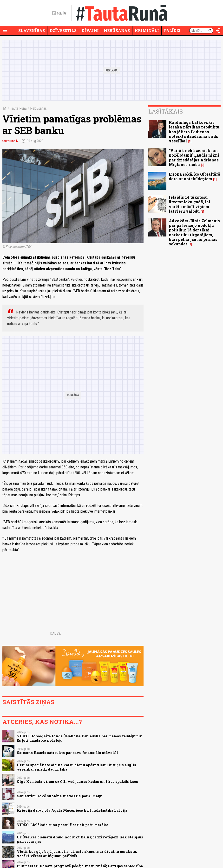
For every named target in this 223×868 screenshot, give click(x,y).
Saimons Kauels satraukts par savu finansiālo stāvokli (67, 753)
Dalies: (56, 633)
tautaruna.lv (10, 141)
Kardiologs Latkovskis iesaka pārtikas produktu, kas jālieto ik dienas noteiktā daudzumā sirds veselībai (195, 132)
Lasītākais (166, 111)
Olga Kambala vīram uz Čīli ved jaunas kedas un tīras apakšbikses (77, 782)
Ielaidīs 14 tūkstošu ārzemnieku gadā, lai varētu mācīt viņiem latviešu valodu (190, 204)
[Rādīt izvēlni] (5, 31)
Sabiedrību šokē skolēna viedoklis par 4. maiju (60, 796)
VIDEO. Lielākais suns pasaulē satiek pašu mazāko (63, 825)
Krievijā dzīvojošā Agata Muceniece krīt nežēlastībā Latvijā (72, 810)
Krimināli (147, 30)
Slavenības (32, 30)
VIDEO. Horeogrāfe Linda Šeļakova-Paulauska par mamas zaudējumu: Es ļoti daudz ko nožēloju (79, 738)
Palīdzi (172, 30)
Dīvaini (90, 30)
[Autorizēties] (218, 31)
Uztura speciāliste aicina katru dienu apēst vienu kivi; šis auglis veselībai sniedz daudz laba (76, 767)
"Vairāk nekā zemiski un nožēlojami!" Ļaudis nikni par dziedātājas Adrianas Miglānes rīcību (194, 157)
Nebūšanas (117, 30)
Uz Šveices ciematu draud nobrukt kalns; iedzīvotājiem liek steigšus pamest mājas (80, 839)
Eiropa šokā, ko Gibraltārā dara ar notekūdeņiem (195, 176)
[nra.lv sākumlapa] (59, 13)
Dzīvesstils (63, 30)
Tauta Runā (18, 108)
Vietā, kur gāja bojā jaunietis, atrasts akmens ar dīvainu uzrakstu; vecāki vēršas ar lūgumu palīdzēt (77, 854)
